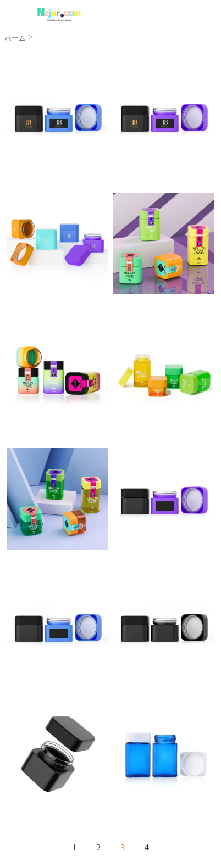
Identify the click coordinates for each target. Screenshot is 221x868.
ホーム (15, 38)
